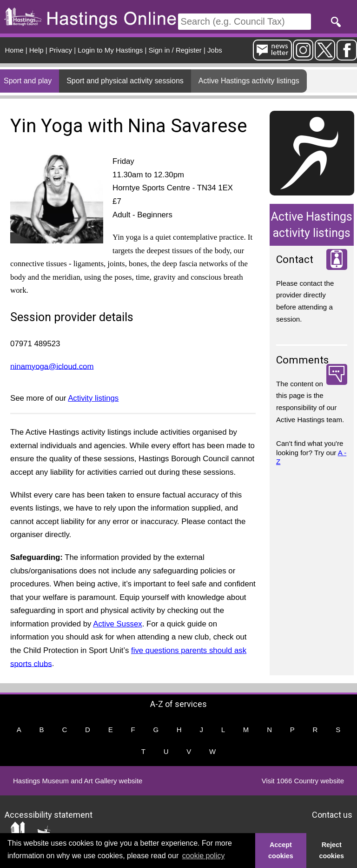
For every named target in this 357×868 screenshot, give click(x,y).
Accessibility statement (49, 814)
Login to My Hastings (110, 50)
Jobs (215, 50)
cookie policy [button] (204, 856)
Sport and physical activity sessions (125, 81)
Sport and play (28, 81)
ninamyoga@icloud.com (52, 366)
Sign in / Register (175, 50)
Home (14, 50)
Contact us (332, 814)
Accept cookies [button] (281, 850)
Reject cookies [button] (332, 850)
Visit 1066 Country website (303, 781)
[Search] (245, 22)
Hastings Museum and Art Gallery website (78, 781)
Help (36, 50)
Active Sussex (117, 624)
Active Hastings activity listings (249, 81)
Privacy (61, 50)
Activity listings (93, 398)
